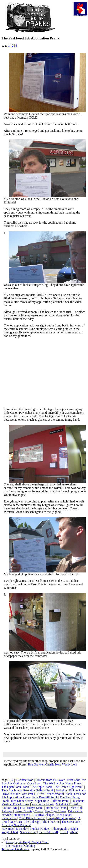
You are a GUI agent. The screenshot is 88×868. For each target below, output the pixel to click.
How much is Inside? (15, 829)
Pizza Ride (73, 780)
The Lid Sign (32, 822)
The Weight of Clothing (20, 846)
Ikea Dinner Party (22, 801)
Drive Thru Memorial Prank (55, 794)
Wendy (66, 764)
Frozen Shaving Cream (29, 811)
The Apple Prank (41, 787)
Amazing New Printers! (16, 825)
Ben (30, 764)
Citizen (46, 829)
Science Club (28, 832)
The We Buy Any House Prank (62, 783)
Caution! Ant (10, 808)
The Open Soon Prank (15, 787)
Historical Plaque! (44, 815)
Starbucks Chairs (56, 808)
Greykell (39, 764)
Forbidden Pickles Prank (71, 790)
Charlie (50, 764)
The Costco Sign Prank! (69, 787)
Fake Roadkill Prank (45, 797)
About (74, 832)
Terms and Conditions (16, 849)
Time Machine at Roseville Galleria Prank (28, 790)
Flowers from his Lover (50, 780)
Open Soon (34, 783)
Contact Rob (26, 780)
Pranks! (35, 829)
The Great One (71, 822)
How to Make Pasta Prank (19, 794)
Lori (74, 764)
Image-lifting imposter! (62, 818)
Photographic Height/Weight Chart (27, 842)
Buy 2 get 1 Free (56, 811)
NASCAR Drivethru (68, 804)
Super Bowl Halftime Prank (52, 801)
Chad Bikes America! (32, 818)
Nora (58, 764)
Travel (64, 832)
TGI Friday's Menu (31, 808)
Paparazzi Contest (43, 804)
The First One (51, 822)
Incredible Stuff (48, 832)
